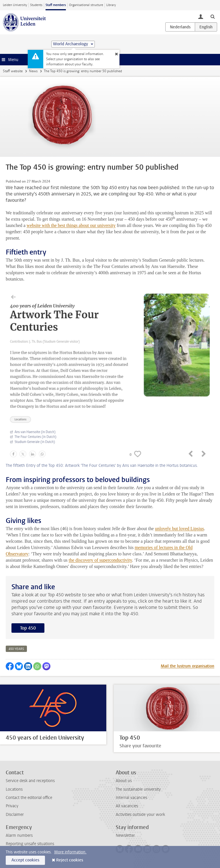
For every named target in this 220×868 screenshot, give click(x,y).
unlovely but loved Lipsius (179, 529)
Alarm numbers (19, 835)
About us (124, 781)
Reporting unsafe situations (30, 844)
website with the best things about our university (71, 225)
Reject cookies (70, 860)
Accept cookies (25, 860)
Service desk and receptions (30, 781)
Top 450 (28, 628)
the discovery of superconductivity (100, 560)
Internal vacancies (131, 798)
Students (36, 5)
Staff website (13, 71)
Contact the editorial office (29, 798)
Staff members (56, 5)
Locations (14, 789)
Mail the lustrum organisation (187, 666)
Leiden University (15, 5)
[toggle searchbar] (213, 16)
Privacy (12, 806)
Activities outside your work (140, 815)
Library (111, 5)
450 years (16, 649)
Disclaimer (15, 815)
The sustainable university (138, 789)
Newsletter (125, 835)
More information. (70, 852)
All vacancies (127, 806)
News (33, 71)
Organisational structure (86, 5)
